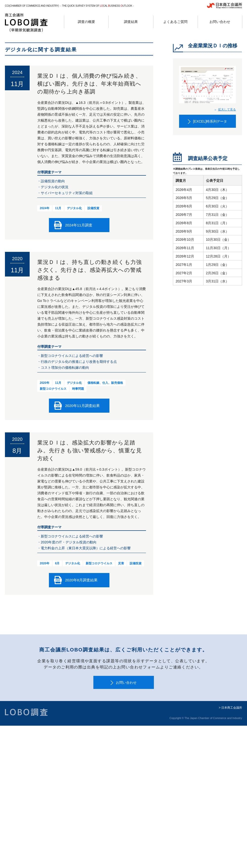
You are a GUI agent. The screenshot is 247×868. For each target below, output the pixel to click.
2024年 (45, 208)
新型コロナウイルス (53, 389)
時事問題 (78, 389)
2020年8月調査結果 (82, 580)
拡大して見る (227, 110)
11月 (58, 208)
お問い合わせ (126, 683)
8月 (57, 563)
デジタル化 (74, 208)
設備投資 (93, 208)
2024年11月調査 (79, 225)
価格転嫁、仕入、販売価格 (105, 383)
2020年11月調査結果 (82, 406)
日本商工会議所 (232, 708)
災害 (121, 563)
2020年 (45, 383)
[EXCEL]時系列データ (210, 121)
